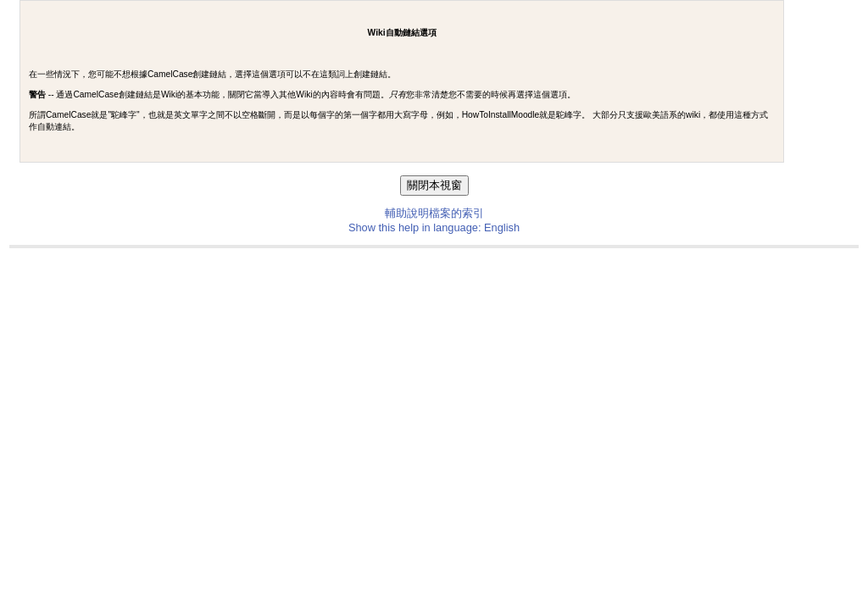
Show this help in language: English (434, 227)
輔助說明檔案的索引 (434, 213)
